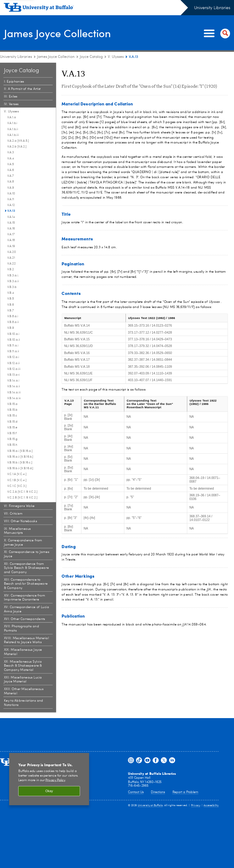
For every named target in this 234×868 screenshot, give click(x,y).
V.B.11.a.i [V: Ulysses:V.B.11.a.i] (13, 345)
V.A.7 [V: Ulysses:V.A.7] (11, 176)
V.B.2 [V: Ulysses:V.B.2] (11, 269)
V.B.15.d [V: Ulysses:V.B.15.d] (12, 422)
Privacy (196, 805)
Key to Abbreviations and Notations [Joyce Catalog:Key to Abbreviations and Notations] (24, 703)
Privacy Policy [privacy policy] (55, 780)
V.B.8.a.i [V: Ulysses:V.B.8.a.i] (13, 316)
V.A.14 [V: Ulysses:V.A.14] (11, 217)
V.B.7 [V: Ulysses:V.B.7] (11, 310)
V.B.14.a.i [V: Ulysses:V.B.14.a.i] (13, 381)
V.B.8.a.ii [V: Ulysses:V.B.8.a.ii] (13, 322)
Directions (158, 792)
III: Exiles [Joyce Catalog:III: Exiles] (11, 96)
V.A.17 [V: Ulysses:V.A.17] (11, 234)
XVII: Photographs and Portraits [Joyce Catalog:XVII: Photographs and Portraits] (21, 629)
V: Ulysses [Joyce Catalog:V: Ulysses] (116, 57)
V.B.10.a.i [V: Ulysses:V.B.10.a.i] (13, 334)
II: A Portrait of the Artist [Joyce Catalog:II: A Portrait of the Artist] (22, 89)
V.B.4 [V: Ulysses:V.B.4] (11, 293)
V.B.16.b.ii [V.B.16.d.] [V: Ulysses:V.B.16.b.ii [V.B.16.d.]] (20, 468)
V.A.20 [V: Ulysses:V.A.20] (12, 252)
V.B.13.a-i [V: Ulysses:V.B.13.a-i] (14, 375)
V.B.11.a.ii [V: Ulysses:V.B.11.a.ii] (13, 351)
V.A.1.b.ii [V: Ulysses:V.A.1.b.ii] (13, 129)
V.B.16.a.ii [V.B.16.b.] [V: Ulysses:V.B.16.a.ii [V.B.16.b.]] (20, 457)
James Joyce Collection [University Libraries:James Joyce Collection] (56, 57)
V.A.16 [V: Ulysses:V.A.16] (11, 229)
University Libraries (212, 8)
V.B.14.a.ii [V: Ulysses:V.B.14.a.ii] (14, 386)
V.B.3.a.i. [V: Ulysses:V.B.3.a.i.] (13, 275)
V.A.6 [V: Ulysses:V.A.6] (11, 170)
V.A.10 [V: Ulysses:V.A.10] (11, 193)
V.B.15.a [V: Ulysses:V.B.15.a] (12, 404)
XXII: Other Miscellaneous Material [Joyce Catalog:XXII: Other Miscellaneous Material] (24, 691)
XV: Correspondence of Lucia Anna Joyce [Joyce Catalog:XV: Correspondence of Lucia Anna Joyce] (27, 609)
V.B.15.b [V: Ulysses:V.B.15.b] (12, 410)
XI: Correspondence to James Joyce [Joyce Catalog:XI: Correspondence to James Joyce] (27, 554)
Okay (49, 791)
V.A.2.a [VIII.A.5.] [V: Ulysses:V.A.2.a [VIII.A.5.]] (18, 141)
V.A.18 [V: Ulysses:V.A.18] (11, 240)
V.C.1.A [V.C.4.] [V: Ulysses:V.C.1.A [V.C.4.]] (17, 474)
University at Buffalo (150, 805)
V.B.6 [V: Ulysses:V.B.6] (11, 305)
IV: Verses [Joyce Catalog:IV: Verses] (11, 104)
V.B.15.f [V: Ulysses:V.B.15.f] (12, 433)
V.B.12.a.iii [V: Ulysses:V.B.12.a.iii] (14, 369)
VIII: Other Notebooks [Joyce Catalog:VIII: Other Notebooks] (21, 521)
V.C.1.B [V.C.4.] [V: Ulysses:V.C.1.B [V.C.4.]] (17, 480)
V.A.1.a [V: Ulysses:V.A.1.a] (12, 117)
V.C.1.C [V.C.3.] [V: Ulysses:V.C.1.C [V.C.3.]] (17, 486)
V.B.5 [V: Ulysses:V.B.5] (11, 299)
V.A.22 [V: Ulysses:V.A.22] (11, 264)
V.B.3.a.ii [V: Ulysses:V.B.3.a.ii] (13, 281)
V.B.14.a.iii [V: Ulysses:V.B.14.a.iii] (14, 392)
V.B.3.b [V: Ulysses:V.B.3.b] (12, 287)
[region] (49, 779)
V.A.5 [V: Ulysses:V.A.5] (11, 164)
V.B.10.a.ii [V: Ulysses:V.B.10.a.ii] (14, 340)
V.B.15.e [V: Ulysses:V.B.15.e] (12, 427)
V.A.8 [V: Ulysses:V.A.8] (11, 182)
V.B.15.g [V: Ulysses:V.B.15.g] (12, 439)
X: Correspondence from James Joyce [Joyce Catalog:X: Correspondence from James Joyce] (23, 542)
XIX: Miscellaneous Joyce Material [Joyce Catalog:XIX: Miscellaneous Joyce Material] (23, 652)
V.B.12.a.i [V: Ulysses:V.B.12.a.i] (13, 357)
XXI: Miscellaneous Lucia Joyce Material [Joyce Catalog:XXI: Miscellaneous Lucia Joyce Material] (23, 680)
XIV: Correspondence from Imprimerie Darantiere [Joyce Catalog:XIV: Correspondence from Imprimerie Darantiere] (25, 598)
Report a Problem (186, 792)
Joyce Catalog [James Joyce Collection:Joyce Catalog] (91, 57)
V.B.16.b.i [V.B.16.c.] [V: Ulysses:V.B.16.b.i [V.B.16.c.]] (20, 462)
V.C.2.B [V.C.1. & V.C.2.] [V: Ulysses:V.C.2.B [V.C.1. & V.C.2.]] (22, 498)
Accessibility (211, 805)
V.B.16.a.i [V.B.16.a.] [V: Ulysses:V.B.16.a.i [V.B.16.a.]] (20, 451)
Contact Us (136, 792)
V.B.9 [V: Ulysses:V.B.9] (11, 328)
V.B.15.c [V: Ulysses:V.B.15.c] (12, 416)
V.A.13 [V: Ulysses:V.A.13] (11, 211)
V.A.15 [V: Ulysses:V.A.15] (11, 223)
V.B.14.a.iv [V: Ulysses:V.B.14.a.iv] (14, 398)
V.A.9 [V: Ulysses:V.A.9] (11, 188)
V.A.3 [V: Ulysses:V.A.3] (11, 152)
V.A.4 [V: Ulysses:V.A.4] (11, 158)
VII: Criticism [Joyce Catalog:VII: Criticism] (13, 514)
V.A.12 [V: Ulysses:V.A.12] (11, 205)
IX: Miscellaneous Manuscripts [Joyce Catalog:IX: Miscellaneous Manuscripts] (17, 531)
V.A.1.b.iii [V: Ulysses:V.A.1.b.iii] (13, 135)
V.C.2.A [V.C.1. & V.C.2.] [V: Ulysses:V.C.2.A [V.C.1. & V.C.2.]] (22, 492)
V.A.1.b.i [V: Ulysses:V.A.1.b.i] (12, 123)
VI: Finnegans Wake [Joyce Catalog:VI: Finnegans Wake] (19, 506)
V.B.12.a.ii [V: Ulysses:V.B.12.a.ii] (14, 363)
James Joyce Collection (60, 33)
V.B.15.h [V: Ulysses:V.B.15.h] (12, 445)
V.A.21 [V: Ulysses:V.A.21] (11, 258)
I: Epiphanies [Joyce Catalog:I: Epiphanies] (14, 81)
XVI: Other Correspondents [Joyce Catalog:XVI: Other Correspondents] (25, 619)
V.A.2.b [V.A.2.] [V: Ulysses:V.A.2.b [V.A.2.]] (17, 147)
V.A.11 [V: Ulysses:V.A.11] (11, 199)
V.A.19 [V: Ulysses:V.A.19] (11, 246)
